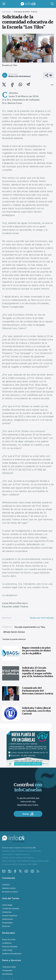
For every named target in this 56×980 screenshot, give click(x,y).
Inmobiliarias (7, 974)
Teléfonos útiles (9, 967)
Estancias (6, 926)
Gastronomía (7, 919)
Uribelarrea (7, 912)
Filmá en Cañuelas (10, 947)
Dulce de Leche (9, 939)
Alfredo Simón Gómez (14, 632)
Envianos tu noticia (10, 892)
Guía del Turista (11, 898)
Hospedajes (7, 923)
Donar (28, 814)
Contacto (6, 885)
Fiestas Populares (10, 916)
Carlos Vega (7, 950)
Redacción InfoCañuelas (42, 618)
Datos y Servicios (12, 960)
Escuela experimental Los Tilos (30, 627)
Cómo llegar (7, 905)
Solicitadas (7, 12)
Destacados (9, 933)
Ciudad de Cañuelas (11, 909)
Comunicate (9, 878)
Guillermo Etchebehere (12, 954)
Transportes (7, 970)
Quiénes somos (9, 888)
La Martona (7, 943)
